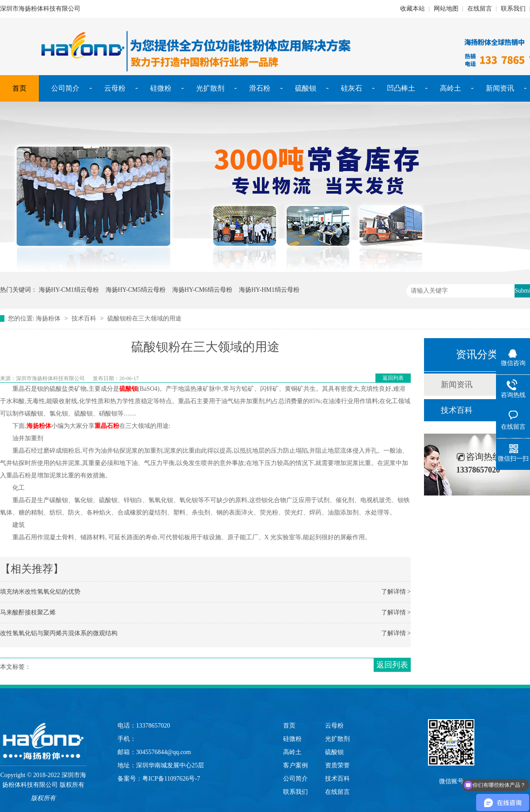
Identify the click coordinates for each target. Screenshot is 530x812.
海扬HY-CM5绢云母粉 (136, 290)
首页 (19, 88)
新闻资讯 (500, 88)
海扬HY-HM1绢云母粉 (269, 290)
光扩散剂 (210, 88)
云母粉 (115, 88)
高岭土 (450, 88)
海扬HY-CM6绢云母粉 (202, 290)
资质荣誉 (337, 765)
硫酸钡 (306, 88)
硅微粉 (161, 88)
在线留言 (480, 9)
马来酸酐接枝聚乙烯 (28, 612)
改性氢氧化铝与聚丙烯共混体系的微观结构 (59, 633)
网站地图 (446, 9)
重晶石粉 (107, 426)
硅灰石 (352, 88)
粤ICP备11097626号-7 (171, 779)
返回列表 (393, 378)
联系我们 (513, 9)
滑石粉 (260, 88)
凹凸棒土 (401, 88)
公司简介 (65, 88)
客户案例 (295, 765)
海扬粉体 (48, 318)
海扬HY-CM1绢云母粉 (69, 290)
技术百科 (84, 318)
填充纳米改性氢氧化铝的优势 (40, 592)
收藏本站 (413, 9)
